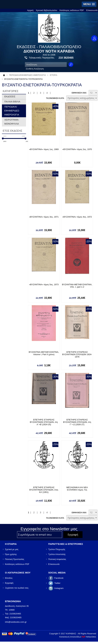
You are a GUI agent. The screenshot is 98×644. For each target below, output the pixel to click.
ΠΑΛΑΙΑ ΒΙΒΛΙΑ (12, 102)
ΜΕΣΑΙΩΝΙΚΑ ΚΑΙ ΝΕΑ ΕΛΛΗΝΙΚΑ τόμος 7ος (77, 489)
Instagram (59, 588)
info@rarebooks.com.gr (16, 622)
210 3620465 (66, 58)
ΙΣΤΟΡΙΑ (54, 75)
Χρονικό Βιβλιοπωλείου (47, 10)
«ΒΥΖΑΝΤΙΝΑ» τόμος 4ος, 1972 (77, 217)
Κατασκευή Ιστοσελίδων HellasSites (78, 637)
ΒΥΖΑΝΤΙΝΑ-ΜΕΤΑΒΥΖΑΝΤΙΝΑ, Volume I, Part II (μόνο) (44, 353)
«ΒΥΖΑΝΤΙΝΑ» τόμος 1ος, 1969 (44, 149)
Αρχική (30, 10)
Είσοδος (9, 578)
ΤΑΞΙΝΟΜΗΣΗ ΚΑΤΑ (55, 98)
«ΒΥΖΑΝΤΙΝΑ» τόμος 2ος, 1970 (77, 149)
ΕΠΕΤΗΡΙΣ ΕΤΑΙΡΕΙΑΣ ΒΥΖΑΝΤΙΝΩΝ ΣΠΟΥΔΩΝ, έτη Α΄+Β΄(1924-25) (44, 422)
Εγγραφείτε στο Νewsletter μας (49, 529)
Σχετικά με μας (12, 549)
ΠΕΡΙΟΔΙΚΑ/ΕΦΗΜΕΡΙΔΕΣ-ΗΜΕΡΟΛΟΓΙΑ (27, 75)
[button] (89, 4)
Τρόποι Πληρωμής (57, 549)
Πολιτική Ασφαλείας (57, 559)
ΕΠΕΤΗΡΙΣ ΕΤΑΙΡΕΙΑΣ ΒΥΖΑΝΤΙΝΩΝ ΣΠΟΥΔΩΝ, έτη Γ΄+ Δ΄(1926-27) (77, 422)
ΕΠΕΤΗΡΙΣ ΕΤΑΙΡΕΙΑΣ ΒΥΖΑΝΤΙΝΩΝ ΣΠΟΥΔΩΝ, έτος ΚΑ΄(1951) (44, 490)
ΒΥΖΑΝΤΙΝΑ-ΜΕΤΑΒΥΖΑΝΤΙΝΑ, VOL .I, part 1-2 (77, 286)
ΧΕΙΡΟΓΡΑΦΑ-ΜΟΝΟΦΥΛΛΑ (12, 122)
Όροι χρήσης (11, 554)
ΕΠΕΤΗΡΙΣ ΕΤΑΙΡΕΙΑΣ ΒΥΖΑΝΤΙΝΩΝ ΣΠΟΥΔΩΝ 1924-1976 (77, 354)
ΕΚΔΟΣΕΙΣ (10, 97)
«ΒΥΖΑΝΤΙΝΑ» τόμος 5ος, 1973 (44, 284)
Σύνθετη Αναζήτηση (35, 69)
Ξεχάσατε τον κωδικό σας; (17, 588)
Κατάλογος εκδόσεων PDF (72, 10)
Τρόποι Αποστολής (57, 554)
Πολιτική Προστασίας (15, 559)
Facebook (59, 578)
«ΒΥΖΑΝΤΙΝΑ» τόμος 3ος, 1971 (44, 217)
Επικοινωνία (92, 10)
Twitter (57, 583)
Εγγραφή (9, 583)
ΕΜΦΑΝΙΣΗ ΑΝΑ (79, 93)
